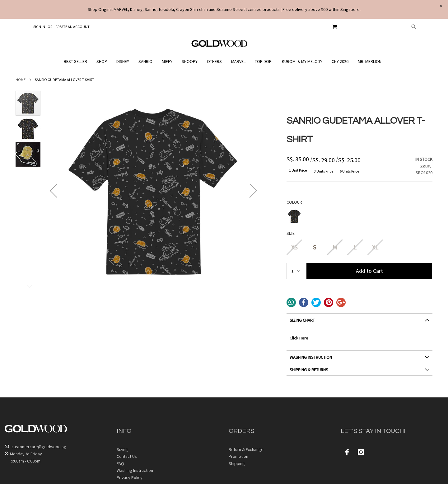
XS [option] (294, 247)
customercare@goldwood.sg (35, 447)
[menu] (224, 62)
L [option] (355, 247)
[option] (294, 216)
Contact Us (127, 456)
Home (21, 80)
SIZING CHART (302, 320)
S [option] (315, 247)
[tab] (359, 323)
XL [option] (375, 247)
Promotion (238, 456)
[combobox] (380, 26)
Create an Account (72, 27)
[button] (54, 191)
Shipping (237, 463)
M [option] (335, 247)
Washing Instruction (135, 470)
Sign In (39, 27)
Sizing (122, 449)
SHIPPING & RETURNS (309, 370)
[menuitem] (77, 62)
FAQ (120, 463)
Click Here (299, 338)
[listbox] (359, 217)
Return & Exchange (246, 449)
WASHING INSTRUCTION (311, 357)
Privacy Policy (130, 477)
